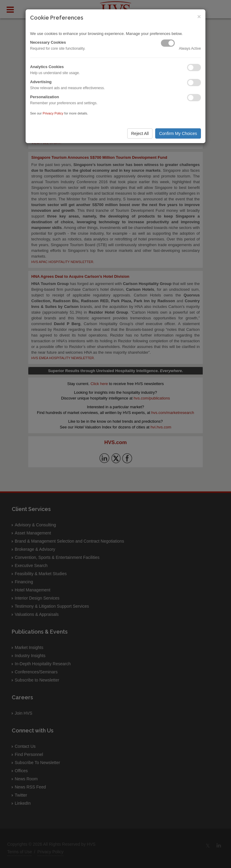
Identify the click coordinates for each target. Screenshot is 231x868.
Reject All (140, 133)
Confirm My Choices (178, 133)
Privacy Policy (53, 113)
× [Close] (199, 16)
